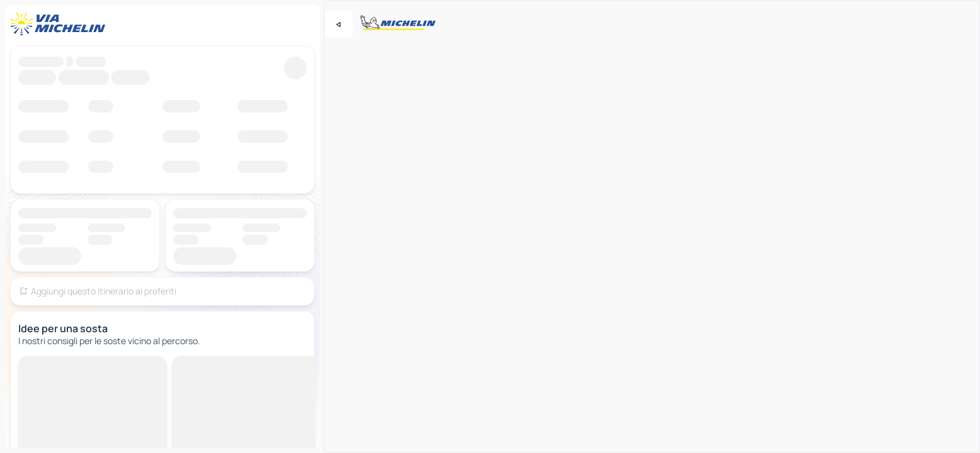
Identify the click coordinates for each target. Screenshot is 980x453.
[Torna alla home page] (60, 24)
